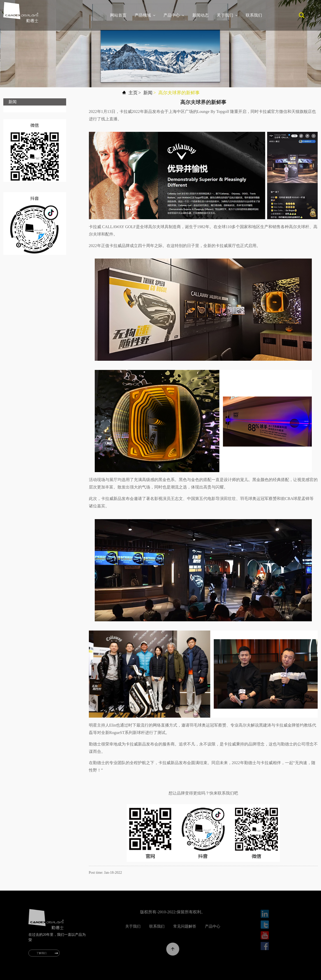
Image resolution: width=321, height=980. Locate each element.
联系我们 (254, 15)
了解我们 (45, 953)
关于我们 (227, 15)
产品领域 (145, 15)
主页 (133, 93)
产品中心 (174, 15)
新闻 (148, 93)
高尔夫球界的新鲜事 (179, 93)
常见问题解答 (197, 926)
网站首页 (118, 15)
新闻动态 (200, 15)
